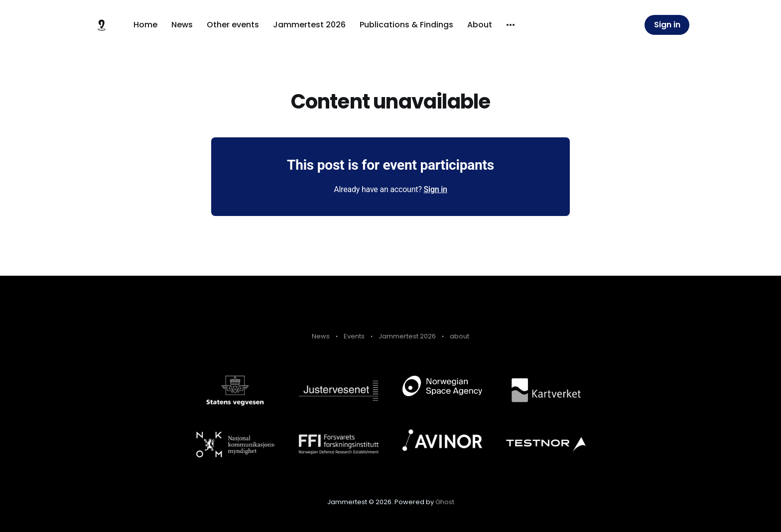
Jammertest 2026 (309, 25)
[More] (511, 25)
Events (354, 336)
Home (145, 25)
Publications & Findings (406, 25)
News (182, 25)
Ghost (445, 502)
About (480, 25)
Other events (233, 25)
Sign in (667, 25)
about (459, 336)
